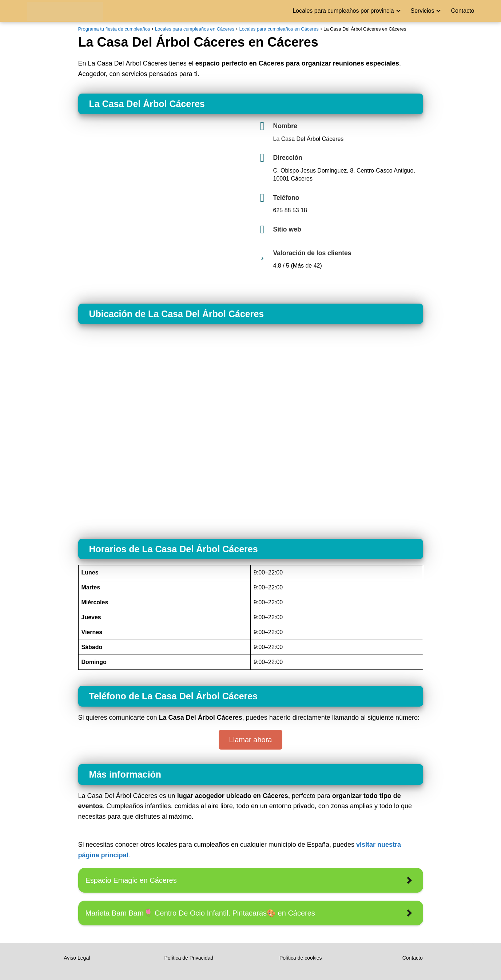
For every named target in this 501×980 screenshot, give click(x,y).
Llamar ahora (251, 740)
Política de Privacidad (189, 958)
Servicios (423, 11)
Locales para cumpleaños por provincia (343, 11)
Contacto (462, 11)
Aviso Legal (77, 958)
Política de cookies (301, 958)
